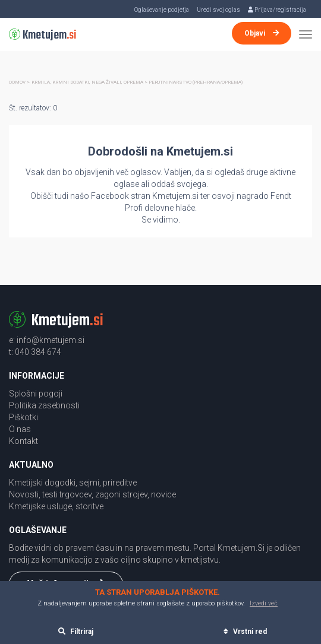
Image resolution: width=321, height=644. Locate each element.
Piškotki (23, 417)
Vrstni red (245, 632)
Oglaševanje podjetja (162, 10)
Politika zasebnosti (44, 405)
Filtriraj (76, 632)
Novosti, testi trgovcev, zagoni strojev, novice (92, 494)
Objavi (262, 33)
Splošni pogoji (36, 394)
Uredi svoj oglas (218, 10)
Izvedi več (264, 603)
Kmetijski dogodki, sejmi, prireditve (73, 483)
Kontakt (23, 441)
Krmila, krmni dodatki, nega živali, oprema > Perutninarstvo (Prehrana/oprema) (137, 82)
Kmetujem (43, 35)
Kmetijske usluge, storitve (56, 506)
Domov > (19, 82)
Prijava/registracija (277, 10)
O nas (20, 429)
